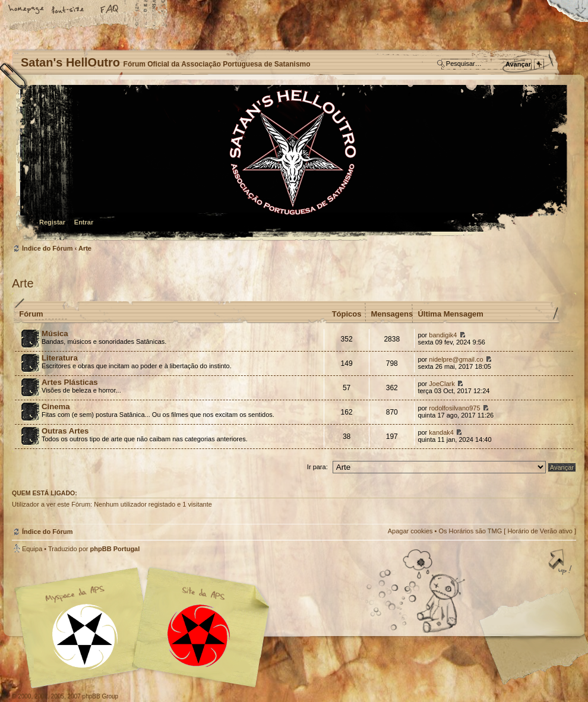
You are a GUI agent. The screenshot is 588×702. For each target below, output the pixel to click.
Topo (561, 563)
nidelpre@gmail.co (456, 359)
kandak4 (441, 432)
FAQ (110, 10)
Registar (52, 222)
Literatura (60, 358)
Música (55, 333)
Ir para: (317, 467)
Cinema (56, 407)
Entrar (84, 222)
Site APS (199, 636)
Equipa (32, 549)
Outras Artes (65, 431)
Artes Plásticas (70, 382)
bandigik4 (443, 335)
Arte (85, 248)
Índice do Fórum (293, 164)
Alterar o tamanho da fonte (68, 10)
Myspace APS (146, 628)
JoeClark (442, 384)
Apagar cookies (410, 531)
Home (27, 10)
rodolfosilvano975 (454, 408)
